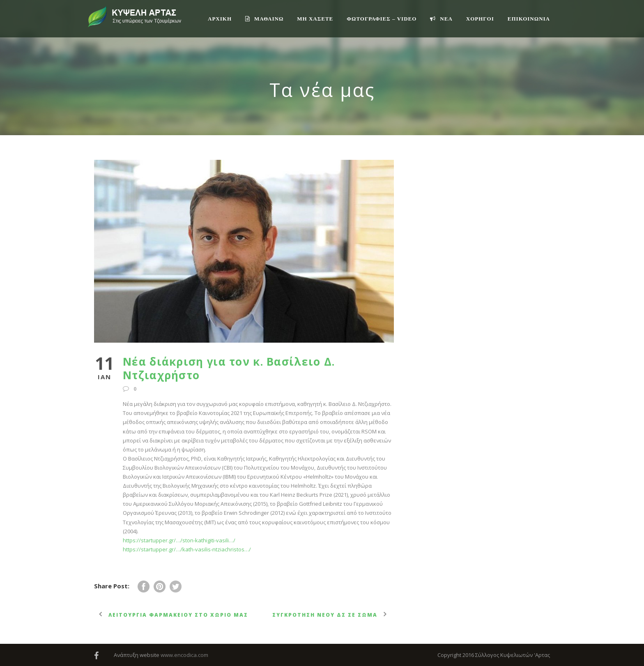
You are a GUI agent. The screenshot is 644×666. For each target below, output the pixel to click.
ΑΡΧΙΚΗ (220, 19)
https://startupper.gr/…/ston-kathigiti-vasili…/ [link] (179, 540)
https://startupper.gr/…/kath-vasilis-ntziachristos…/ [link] (187, 549)
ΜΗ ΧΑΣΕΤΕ (315, 19)
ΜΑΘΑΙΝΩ (264, 19)
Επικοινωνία (529, 19)
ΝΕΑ (441, 19)
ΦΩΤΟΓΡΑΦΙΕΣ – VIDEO (382, 19)
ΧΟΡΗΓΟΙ (480, 19)
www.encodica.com (184, 655)
